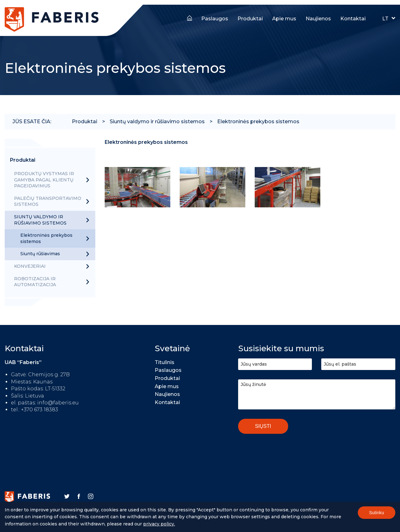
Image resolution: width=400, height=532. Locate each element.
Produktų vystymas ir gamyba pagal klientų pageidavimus (44, 180)
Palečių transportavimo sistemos (48, 201)
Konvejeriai (30, 266)
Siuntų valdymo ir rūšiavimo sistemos (157, 122)
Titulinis (190, 17)
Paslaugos (215, 19)
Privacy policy (159, 525)
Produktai (250, 19)
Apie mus (284, 19)
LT (385, 19)
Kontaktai (353, 19)
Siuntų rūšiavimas (40, 254)
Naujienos (318, 19)
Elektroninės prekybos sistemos (258, 122)
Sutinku (377, 514)
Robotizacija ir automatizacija (35, 282)
